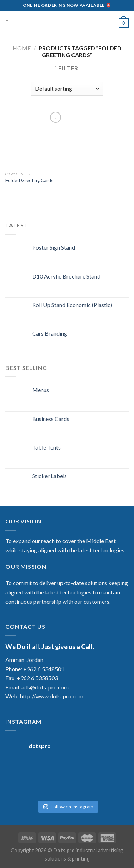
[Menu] (10, 23)
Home (22, 48)
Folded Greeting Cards (29, 180)
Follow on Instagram (68, 807)
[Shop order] (67, 89)
